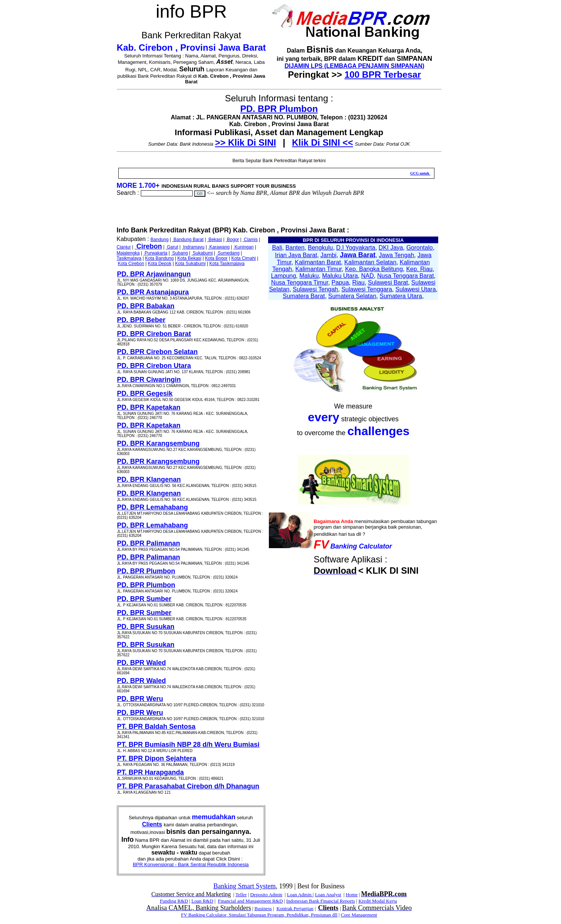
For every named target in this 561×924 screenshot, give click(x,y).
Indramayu (193, 247)
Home (352, 895)
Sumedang (228, 253)
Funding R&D (174, 901)
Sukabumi (202, 253)
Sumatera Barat (304, 296)
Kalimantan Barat (318, 262)
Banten (295, 248)
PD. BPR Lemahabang (153, 507)
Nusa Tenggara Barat (405, 276)
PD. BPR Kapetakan (149, 407)
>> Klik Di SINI (246, 142)
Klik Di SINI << (323, 142)
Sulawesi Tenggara (367, 289)
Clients (152, 824)
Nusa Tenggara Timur (300, 283)
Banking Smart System (244, 886)
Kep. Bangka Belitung (374, 269)
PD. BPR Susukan (146, 627)
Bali (277, 248)
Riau (358, 283)
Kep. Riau (419, 269)
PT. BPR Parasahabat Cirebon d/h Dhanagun (188, 786)
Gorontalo (419, 248)
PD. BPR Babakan (146, 306)
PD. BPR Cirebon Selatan (158, 352)
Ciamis (250, 240)
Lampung (284, 276)
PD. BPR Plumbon (279, 109)
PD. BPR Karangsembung (158, 443)
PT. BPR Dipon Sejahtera (157, 758)
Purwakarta (155, 253)
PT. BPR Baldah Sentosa (156, 727)
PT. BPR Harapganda (151, 772)
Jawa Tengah (397, 255)
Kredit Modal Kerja (378, 901)
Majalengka (128, 253)
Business (263, 908)
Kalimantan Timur (318, 269)
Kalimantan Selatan (370, 262)
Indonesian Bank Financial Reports (320, 901)
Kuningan (243, 247)
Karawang (219, 247)
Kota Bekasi (189, 258)
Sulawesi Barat (388, 283)
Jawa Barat (358, 255)
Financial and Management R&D (250, 901)
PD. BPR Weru (140, 699)
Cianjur (124, 247)
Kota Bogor (216, 258)
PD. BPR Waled (142, 663)
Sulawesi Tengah (316, 289)
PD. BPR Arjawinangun (154, 274)
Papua (340, 283)
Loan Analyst (328, 895)
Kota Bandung (159, 258)
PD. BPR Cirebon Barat (154, 334)
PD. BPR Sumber (144, 599)
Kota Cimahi (244, 258)
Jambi (328, 255)
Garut (172, 247)
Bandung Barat (188, 240)
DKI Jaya (391, 248)
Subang (180, 253)
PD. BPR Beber (141, 320)
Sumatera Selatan (352, 296)
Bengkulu (320, 248)
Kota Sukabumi (190, 264)
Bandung (160, 240)
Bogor (232, 240)
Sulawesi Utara (416, 289)
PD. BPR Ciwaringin (149, 380)
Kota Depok (160, 264)
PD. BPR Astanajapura (153, 292)
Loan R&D (202, 901)
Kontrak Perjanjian (295, 908)
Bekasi (215, 240)
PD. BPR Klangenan (149, 479)
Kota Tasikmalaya (227, 264)
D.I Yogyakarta (356, 248)
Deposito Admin (266, 895)
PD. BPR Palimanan (149, 543)
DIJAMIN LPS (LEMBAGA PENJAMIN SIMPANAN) (354, 66)
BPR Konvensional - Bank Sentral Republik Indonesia (191, 864)
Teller (241, 895)
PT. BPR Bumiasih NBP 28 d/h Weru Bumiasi (188, 745)
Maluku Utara (340, 276)
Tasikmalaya (129, 258)
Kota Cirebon (131, 264)
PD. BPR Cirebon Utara (154, 366)
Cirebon (148, 246)
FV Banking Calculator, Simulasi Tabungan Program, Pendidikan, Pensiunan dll (259, 915)
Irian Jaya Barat (296, 255)
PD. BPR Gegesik (145, 393)
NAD (368, 276)
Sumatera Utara (401, 296)
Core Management (359, 915)
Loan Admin (300, 895)
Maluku (309, 276)
